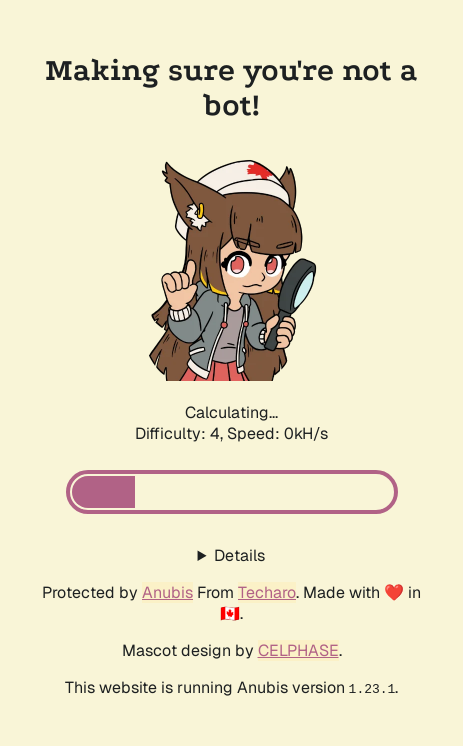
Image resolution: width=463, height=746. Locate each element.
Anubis (167, 592)
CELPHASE (298, 650)
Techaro (267, 592)
